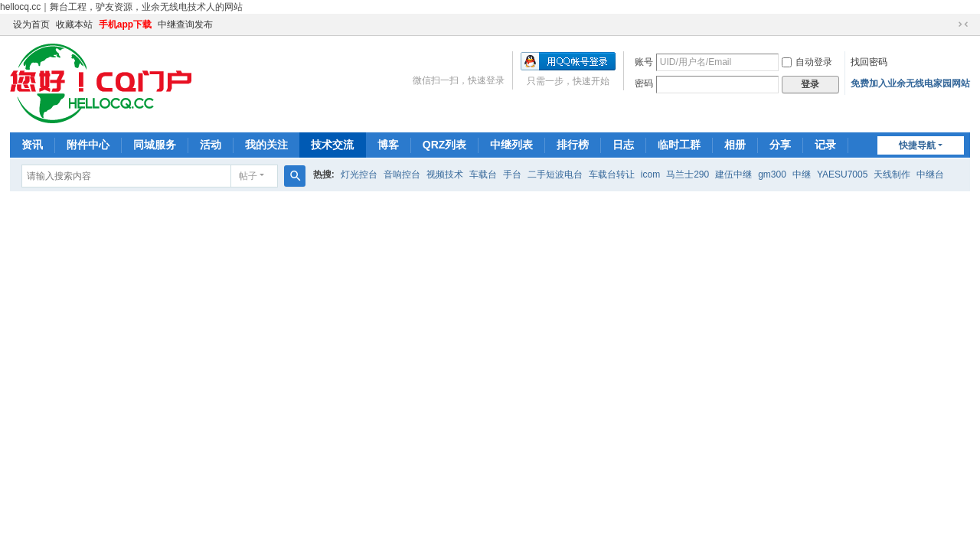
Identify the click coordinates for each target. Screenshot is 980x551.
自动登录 (807, 62)
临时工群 (679, 145)
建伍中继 (733, 174)
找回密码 (869, 62)
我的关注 (266, 145)
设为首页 (31, 24)
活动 (211, 145)
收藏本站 (74, 24)
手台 (512, 174)
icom (650, 174)
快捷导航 (917, 145)
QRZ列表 (445, 145)
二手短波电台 (555, 174)
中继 (802, 174)
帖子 (248, 176)
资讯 (32, 145)
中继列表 (511, 145)
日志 (623, 145)
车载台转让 (612, 174)
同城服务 (155, 145)
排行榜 (573, 145)
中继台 (930, 174)
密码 (644, 83)
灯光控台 (359, 174)
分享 (780, 145)
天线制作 (892, 174)
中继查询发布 (185, 24)
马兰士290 (688, 174)
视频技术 (445, 174)
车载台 (483, 174)
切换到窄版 (963, 24)
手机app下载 (125, 24)
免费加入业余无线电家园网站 (910, 83)
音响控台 (402, 174)
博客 (388, 145)
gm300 (772, 174)
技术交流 (332, 145)
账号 (644, 62)
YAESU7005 (843, 174)
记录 (825, 145)
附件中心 (88, 145)
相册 (735, 145)
